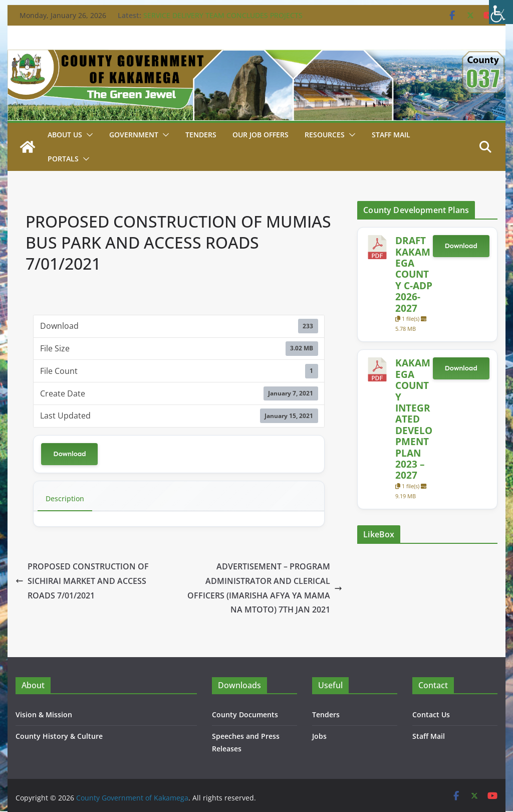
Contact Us (431, 715)
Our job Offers (261, 135)
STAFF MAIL (391, 135)
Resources (325, 135)
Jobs (319, 736)
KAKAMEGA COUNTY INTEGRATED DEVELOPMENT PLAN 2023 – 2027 (414, 419)
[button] (88, 135)
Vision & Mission (44, 715)
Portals (63, 159)
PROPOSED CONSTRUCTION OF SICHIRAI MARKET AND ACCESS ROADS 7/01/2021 (82, 581)
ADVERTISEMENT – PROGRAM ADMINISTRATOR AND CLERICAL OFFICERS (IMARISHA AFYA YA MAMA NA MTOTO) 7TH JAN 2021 (265, 588)
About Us (65, 135)
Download (69, 454)
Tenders (201, 135)
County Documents (245, 715)
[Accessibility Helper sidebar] (501, 12)
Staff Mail (429, 736)
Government (134, 135)
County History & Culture (59, 736)
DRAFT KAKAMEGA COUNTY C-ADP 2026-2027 (414, 274)
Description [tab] (65, 498)
